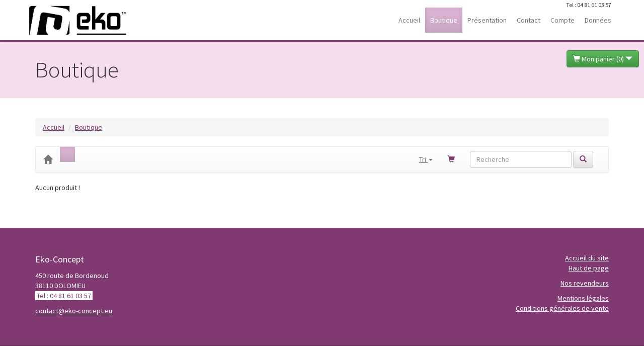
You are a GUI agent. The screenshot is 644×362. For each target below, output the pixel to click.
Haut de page (589, 268)
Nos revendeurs (585, 283)
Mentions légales (583, 298)
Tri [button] (426, 159)
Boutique (89, 127)
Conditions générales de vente (562, 308)
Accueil (54, 127)
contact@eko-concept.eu (74, 311)
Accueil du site (587, 258)
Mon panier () (603, 59)
